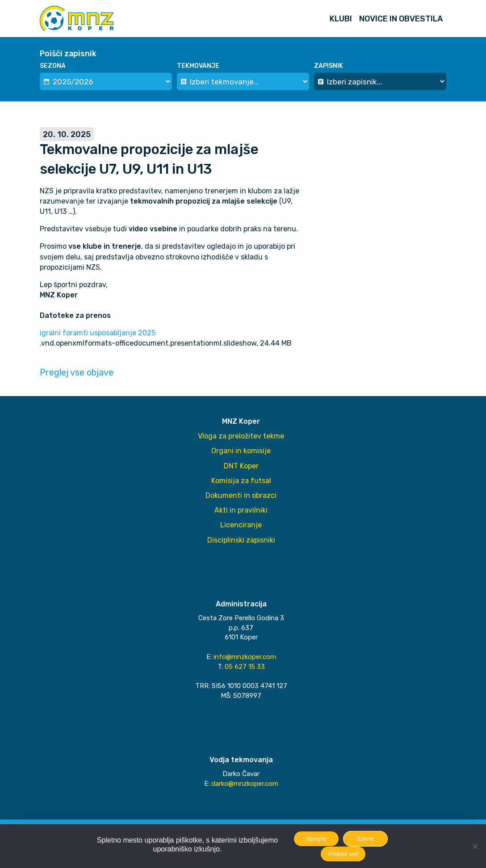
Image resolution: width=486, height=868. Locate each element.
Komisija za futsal (241, 481)
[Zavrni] (475, 846)
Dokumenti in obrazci (241, 495)
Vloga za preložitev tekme (241, 436)
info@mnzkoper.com (245, 657)
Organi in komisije (241, 451)
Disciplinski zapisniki (241, 540)
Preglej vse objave (77, 372)
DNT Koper (241, 466)
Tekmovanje (198, 66)
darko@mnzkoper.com (245, 784)
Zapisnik (329, 66)
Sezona (53, 66)
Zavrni (366, 839)
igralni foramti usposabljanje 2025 (98, 333)
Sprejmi (317, 839)
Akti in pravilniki (241, 510)
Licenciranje (241, 525)
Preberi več (343, 854)
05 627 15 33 (245, 667)
